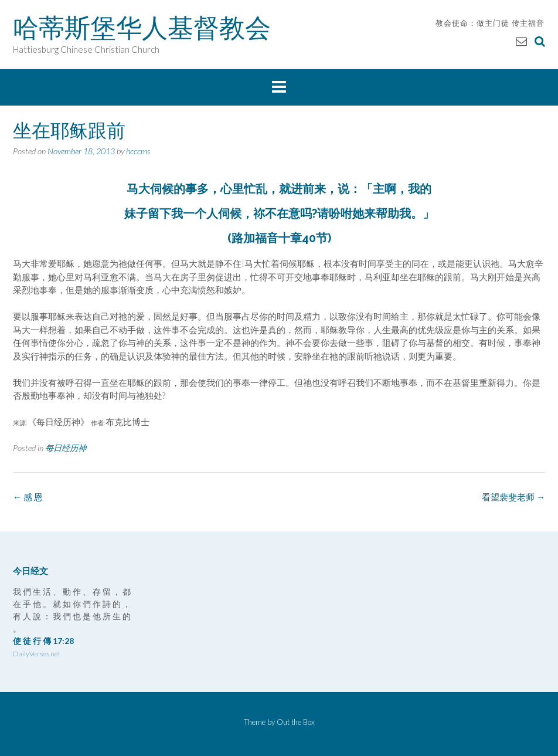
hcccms (138, 151)
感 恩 (28, 497)
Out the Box (296, 722)
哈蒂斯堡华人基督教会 (142, 28)
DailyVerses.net (37, 654)
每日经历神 (66, 448)
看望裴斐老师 (513, 497)
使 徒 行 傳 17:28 (43, 641)
